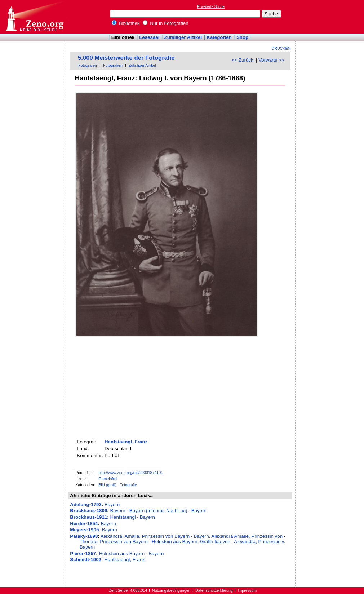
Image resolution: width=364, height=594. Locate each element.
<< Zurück (243, 60)
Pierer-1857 (83, 553)
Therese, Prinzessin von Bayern (114, 542)
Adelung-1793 (86, 504)
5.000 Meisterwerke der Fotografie (126, 58)
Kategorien (219, 37)
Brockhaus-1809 (88, 511)
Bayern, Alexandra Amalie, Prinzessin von (238, 536)
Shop (242, 37)
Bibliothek (126, 23)
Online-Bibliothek (34, 17)
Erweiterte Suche (211, 7)
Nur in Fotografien (165, 23)
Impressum (247, 590)
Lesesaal (149, 37)
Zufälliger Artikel (183, 37)
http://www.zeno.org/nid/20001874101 (131, 473)
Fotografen (88, 65)
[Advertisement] (331, 17)
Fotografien (113, 65)
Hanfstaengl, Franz (126, 442)
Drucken (281, 48)
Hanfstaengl (123, 517)
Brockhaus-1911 (88, 517)
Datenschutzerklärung (214, 590)
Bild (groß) (107, 485)
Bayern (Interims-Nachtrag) (158, 511)
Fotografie (128, 485)
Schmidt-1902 (86, 560)
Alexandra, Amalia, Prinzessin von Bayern (145, 536)
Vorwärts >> (271, 60)
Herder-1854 (84, 524)
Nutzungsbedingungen (171, 590)
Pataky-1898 (84, 536)
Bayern (112, 504)
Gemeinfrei (108, 479)
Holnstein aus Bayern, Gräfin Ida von (191, 542)
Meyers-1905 (84, 530)
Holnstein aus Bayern (122, 553)
